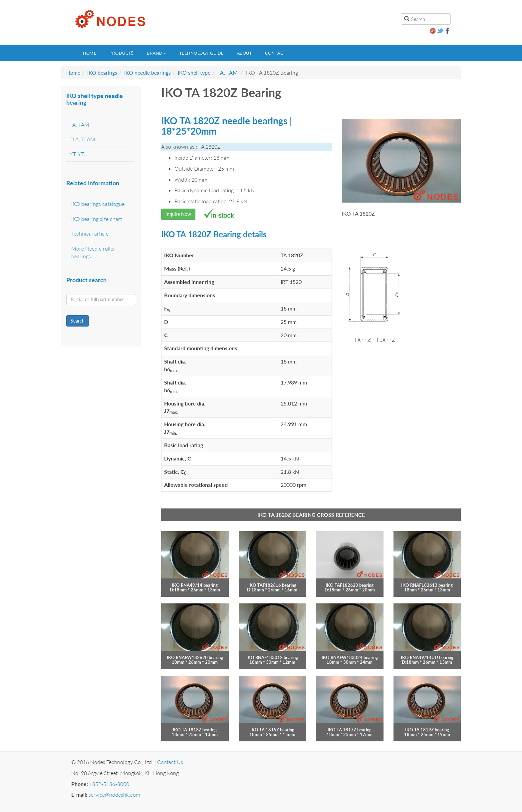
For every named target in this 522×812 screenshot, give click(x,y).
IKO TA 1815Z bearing (272, 730)
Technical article (90, 233)
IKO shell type (194, 72)
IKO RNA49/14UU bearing (427, 657)
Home (90, 53)
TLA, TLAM (82, 139)
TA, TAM (228, 72)
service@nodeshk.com (114, 795)
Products (122, 53)
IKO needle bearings (147, 72)
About (245, 53)
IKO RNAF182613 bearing (427, 585)
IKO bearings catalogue (98, 204)
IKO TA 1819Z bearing (427, 730)
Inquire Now (178, 214)
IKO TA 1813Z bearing (195, 730)
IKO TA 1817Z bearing (350, 730)
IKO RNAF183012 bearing (272, 657)
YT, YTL (78, 154)
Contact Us (170, 762)
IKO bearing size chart (97, 219)
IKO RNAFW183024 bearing (350, 657)
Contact (275, 53)
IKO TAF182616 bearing (272, 585)
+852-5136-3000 (109, 784)
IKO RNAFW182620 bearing (195, 657)
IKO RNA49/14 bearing (195, 585)
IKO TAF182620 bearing (350, 585)
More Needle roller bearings (93, 252)
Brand (156, 53)
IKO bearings (102, 72)
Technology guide (202, 53)
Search (78, 321)
